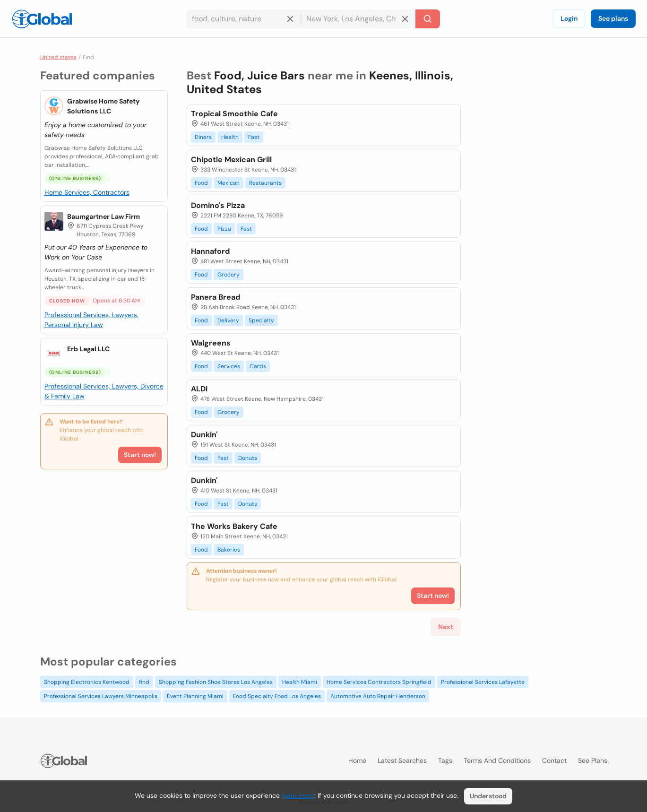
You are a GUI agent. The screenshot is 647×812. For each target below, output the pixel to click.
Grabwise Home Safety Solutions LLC (103, 106)
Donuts (248, 458)
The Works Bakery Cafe (234, 526)
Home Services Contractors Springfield (379, 682)
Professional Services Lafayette (483, 682)
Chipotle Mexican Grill (231, 160)
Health (230, 137)
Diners (203, 137)
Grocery (229, 275)
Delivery (228, 320)
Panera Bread (216, 297)
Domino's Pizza (218, 205)
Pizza (224, 229)
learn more (298, 795)
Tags (445, 760)
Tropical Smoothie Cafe (234, 114)
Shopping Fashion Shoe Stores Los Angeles (216, 682)
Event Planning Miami (195, 696)
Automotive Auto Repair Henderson (378, 696)
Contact (554, 760)
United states (58, 57)
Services (229, 366)
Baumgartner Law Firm (104, 216)
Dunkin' (204, 435)
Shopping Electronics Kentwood (87, 682)
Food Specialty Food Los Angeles (277, 696)
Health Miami (300, 682)
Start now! (140, 455)
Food (201, 183)
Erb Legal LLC (88, 349)
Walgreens (211, 343)
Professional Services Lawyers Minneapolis (101, 696)
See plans (613, 18)
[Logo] (42, 19)
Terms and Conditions (497, 760)
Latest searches (402, 760)
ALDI (199, 389)
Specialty (261, 320)
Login (569, 18)
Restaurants (265, 183)
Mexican (229, 183)
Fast (254, 137)
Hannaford (210, 251)
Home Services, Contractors (87, 192)
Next (446, 627)
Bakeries (229, 550)
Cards (258, 366)
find (144, 682)
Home (357, 760)
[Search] (428, 19)
